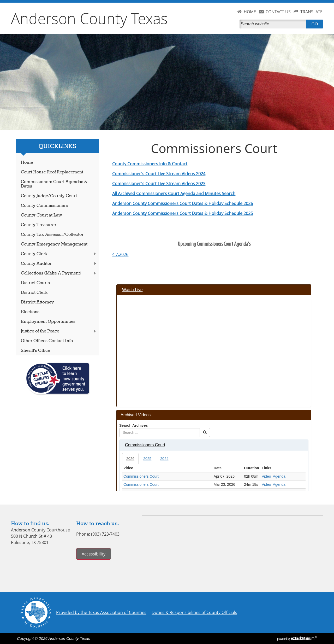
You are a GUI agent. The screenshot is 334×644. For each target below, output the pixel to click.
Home (27, 163)
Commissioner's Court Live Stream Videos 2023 (159, 184)
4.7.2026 (120, 254)
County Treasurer (39, 225)
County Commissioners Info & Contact (150, 164)
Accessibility (94, 554)
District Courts (35, 283)
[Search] (274, 24)
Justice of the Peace (59, 331)
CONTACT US (278, 12)
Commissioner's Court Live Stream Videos (154, 174)
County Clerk (59, 254)
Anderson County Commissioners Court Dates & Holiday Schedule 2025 (183, 213)
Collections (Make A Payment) (59, 273)
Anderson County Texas (89, 18)
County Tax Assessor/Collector (52, 235)
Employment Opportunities (48, 322)
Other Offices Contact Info (47, 341)
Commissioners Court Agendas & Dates (54, 184)
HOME (250, 12)
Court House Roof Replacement (52, 172)
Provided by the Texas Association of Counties (101, 612)
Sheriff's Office (35, 351)
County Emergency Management (54, 244)
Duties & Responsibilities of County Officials (194, 612)
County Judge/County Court (49, 196)
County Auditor (59, 264)
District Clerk (34, 293)
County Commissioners (44, 206)
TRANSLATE (311, 12)
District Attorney (37, 302)
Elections (30, 312)
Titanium (303, 638)
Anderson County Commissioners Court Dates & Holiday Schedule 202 (181, 203)
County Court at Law (41, 215)
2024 (200, 174)
